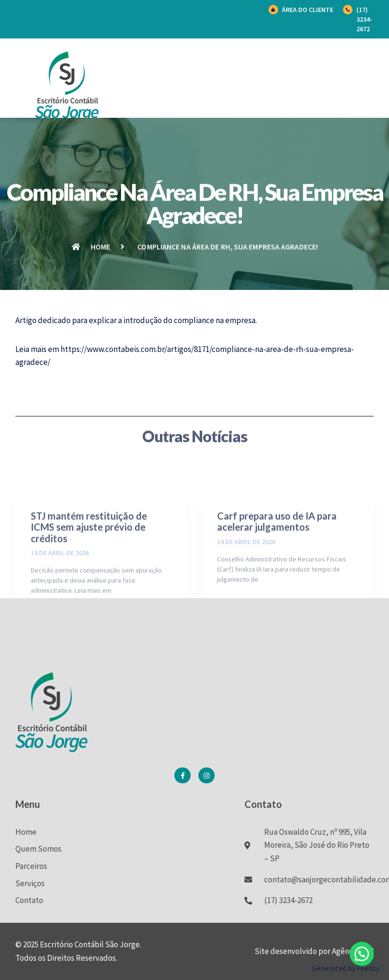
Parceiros (31, 866)
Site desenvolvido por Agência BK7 (314, 951)
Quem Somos (38, 849)
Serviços (30, 883)
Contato (29, 900)
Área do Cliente (308, 10)
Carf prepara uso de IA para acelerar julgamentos (277, 556)
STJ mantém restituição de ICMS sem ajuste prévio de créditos (89, 561)
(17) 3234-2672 (364, 19)
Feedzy (368, 968)
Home (26, 832)
